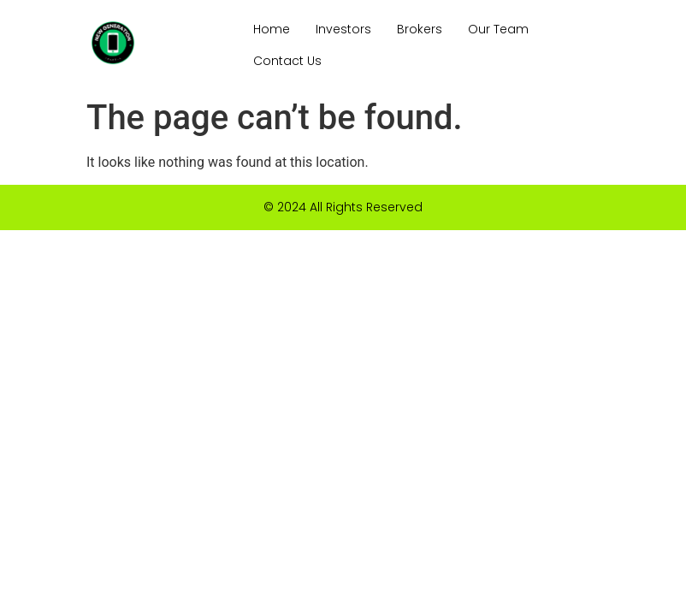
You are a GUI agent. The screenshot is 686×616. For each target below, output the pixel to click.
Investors (343, 29)
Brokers (420, 29)
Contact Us (287, 61)
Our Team (498, 29)
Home (272, 29)
